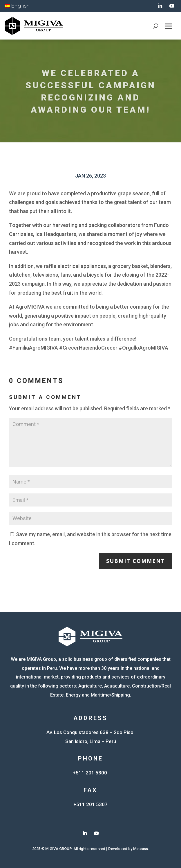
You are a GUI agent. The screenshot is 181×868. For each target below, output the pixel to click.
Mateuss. (141, 849)
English (17, 6)
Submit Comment (136, 561)
